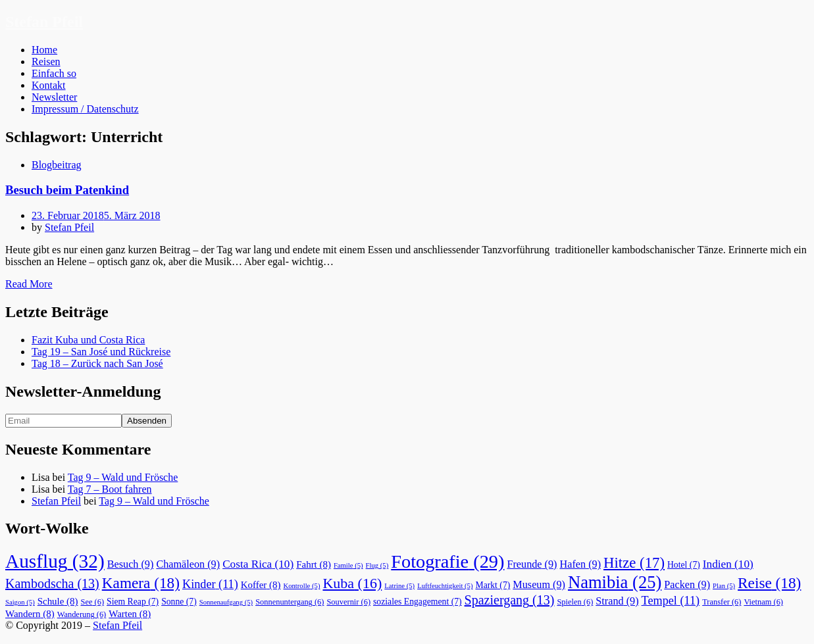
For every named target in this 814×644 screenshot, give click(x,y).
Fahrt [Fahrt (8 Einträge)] (314, 564)
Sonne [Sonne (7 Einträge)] (179, 602)
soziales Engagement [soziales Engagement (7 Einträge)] (418, 602)
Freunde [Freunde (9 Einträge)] (532, 564)
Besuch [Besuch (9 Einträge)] (131, 564)
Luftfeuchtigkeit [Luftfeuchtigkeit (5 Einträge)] (445, 586)
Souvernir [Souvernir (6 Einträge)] (348, 602)
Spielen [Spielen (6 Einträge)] (575, 602)
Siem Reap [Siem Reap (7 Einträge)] (133, 602)
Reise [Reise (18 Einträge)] (769, 583)
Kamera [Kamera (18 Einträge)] (141, 583)
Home (44, 50)
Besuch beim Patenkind (67, 190)
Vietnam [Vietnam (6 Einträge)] (763, 602)
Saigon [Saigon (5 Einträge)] (20, 602)
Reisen (46, 62)
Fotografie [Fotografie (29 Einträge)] (447, 561)
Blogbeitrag (57, 165)
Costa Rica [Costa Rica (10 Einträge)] (258, 564)
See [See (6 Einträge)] (93, 602)
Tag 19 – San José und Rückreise (101, 352)
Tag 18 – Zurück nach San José (97, 363)
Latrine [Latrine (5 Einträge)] (399, 586)
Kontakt (49, 85)
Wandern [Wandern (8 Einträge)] (30, 614)
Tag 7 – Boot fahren (110, 489)
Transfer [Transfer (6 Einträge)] (722, 602)
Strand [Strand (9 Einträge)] (617, 601)
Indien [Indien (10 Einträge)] (728, 564)
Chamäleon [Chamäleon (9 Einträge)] (188, 564)
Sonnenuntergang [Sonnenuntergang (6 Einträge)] (290, 602)
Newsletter (54, 97)
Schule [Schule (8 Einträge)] (58, 601)
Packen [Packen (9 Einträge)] (687, 585)
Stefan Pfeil (44, 22)
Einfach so (54, 73)
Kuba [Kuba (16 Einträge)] (352, 583)
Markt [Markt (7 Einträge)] (493, 585)
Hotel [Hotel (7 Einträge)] (684, 565)
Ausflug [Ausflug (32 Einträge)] (55, 561)
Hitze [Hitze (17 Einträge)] (634, 563)
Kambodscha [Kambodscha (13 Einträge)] (52, 583)
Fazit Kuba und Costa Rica (88, 340)
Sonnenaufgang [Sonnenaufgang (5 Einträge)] (226, 602)
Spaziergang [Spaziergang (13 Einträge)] (510, 600)
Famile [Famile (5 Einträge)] (348, 565)
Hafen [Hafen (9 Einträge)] (581, 564)
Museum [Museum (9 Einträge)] (539, 585)
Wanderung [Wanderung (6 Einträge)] (82, 614)
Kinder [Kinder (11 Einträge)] (210, 584)
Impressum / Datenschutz (85, 109)
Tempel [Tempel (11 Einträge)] (671, 601)
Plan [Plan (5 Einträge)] (724, 586)
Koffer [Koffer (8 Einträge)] (261, 585)
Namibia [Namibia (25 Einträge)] (615, 582)
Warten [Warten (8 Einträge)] (130, 614)
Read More (29, 284)
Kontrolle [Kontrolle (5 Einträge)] (302, 586)
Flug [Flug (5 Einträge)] (377, 565)
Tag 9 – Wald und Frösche (123, 477)
